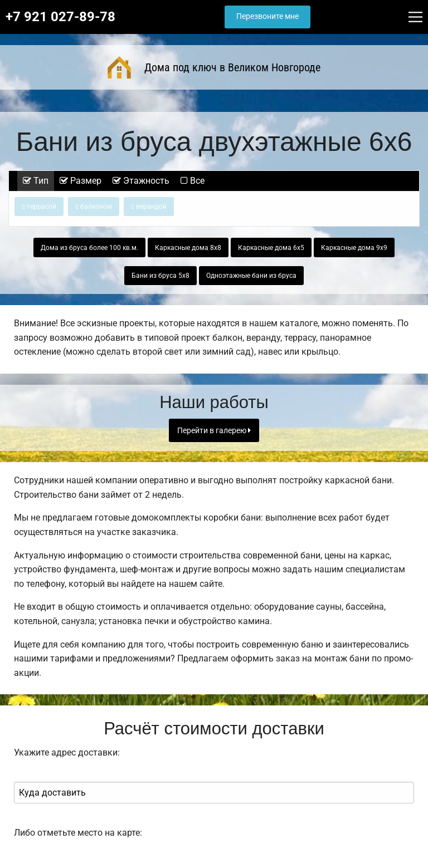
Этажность (141, 181)
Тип (36, 181)
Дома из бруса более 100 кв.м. (89, 248)
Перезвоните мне (267, 16)
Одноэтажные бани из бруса (251, 276)
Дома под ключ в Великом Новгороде (214, 67)
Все (193, 181)
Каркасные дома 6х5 (271, 248)
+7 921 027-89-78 (60, 17)
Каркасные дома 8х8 (188, 248)
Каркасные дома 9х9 (354, 248)
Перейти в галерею (214, 431)
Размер (81, 181)
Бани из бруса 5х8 (160, 276)
